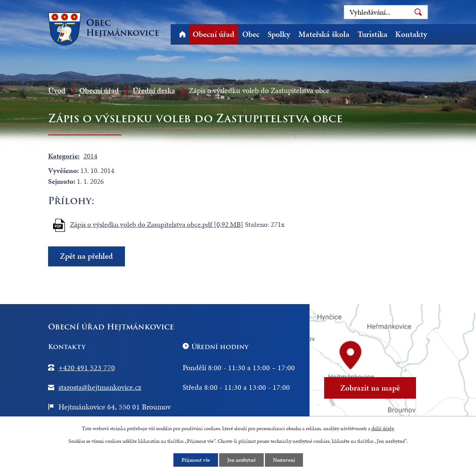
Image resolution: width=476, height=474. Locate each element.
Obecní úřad (213, 34)
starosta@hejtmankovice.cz (100, 387)
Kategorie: (64, 156)
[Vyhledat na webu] (386, 12)
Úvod (182, 34)
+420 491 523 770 (87, 368)
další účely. (383, 428)
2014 (90, 156)
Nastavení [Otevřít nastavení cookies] (284, 460)
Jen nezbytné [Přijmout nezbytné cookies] (241, 460)
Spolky (279, 34)
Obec (251, 34)
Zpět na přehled (86, 256)
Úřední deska (154, 90)
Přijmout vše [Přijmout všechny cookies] (196, 460)
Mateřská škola (324, 34)
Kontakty (411, 34)
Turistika (373, 34)
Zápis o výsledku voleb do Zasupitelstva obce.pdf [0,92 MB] (157, 224)
